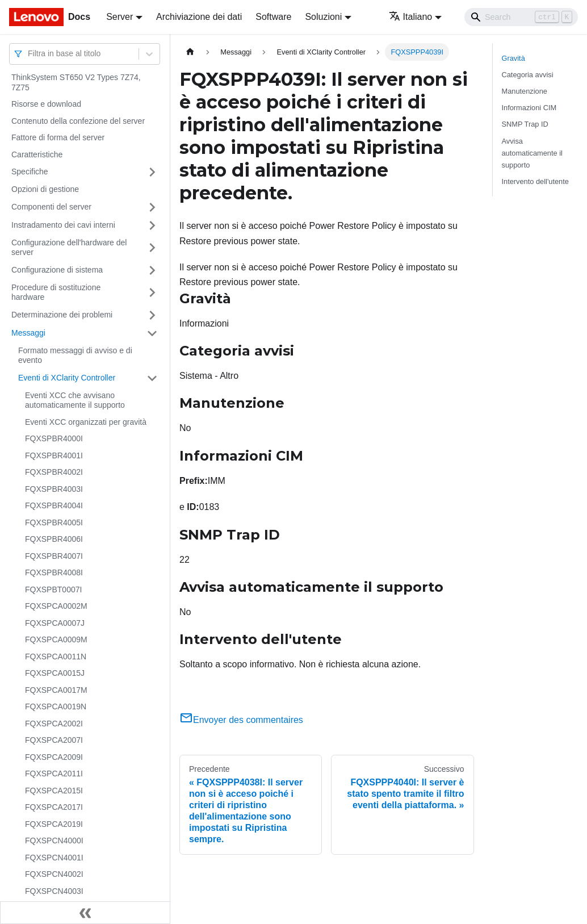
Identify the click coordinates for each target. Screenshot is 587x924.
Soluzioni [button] (323, 17)
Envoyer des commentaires (241, 720)
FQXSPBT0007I (53, 589)
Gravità (513, 58)
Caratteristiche (37, 154)
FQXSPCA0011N (56, 657)
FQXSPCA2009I (54, 757)
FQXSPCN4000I (54, 841)
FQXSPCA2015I (54, 791)
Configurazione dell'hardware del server (69, 248)
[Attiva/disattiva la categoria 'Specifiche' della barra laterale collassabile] (152, 172)
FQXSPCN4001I (54, 858)
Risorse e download (46, 104)
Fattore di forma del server (58, 137)
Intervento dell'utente (535, 181)
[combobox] (29, 54)
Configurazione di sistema (57, 270)
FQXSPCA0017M (56, 690)
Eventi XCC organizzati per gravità (86, 422)
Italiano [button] (411, 17)
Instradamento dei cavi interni (63, 225)
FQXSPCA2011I (54, 774)
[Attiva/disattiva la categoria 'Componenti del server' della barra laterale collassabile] (152, 207)
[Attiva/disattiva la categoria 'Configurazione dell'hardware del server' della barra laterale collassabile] (152, 248)
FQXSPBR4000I (54, 438)
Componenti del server (51, 207)
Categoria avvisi (528, 75)
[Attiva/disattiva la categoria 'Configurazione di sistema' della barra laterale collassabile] (152, 270)
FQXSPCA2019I (54, 824)
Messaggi (28, 333)
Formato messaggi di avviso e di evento (75, 356)
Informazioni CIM (529, 108)
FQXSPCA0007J (55, 623)
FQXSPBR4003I (54, 489)
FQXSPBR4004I (54, 505)
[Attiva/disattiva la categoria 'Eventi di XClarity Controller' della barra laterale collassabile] (152, 378)
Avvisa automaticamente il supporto (532, 153)
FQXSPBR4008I (54, 572)
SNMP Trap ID (525, 124)
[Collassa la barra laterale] (85, 913)
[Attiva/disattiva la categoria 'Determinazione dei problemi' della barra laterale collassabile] (152, 315)
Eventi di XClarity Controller (67, 378)
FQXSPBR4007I (54, 556)
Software (273, 17)
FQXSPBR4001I (54, 455)
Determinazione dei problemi (62, 315)
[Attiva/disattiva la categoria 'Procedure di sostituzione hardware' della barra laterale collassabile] (152, 293)
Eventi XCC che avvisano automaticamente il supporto (75, 400)
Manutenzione (525, 91)
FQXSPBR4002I (54, 472)
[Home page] (190, 52)
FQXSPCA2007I (54, 740)
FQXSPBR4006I (54, 539)
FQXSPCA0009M (56, 639)
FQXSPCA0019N (56, 706)
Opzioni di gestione (45, 189)
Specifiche (30, 172)
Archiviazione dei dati (199, 17)
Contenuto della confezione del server (78, 121)
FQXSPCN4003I (54, 891)
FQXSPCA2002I (54, 724)
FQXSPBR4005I (54, 522)
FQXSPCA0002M (56, 606)
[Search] (521, 17)
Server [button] (120, 17)
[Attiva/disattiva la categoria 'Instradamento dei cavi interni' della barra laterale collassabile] (152, 225)
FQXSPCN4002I (54, 874)
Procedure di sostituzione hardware (56, 292)
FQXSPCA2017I (54, 807)
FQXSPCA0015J (55, 673)
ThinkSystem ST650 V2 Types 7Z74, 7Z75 (76, 82)
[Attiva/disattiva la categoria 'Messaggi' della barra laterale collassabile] (152, 333)
